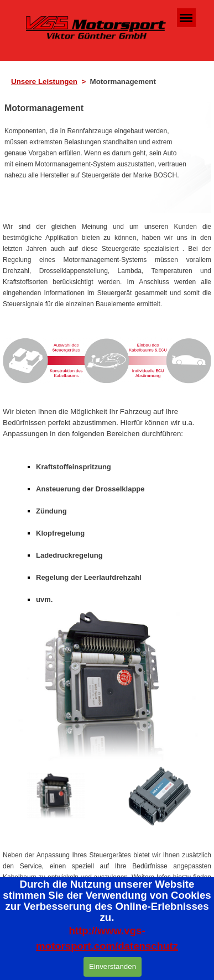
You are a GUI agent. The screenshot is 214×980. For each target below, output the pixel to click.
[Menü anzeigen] (186, 18)
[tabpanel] (110, 82)
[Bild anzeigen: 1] (56, 796)
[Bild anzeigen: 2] (159, 796)
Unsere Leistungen (44, 82)
